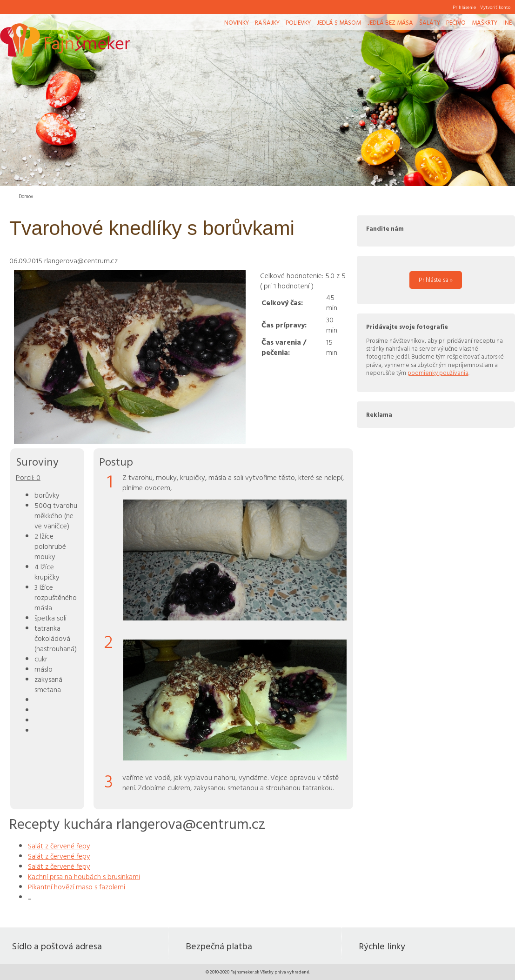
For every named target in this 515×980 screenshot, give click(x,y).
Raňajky (267, 22)
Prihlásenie (464, 7)
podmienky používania (438, 373)
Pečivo (456, 22)
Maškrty (485, 22)
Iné (508, 22)
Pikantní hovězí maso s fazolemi (77, 887)
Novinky (237, 22)
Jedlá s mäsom (339, 22)
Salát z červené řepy (59, 846)
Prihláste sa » (436, 280)
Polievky (298, 22)
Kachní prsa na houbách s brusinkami (84, 876)
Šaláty (430, 22)
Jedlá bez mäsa (390, 22)
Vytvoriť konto (495, 7)
